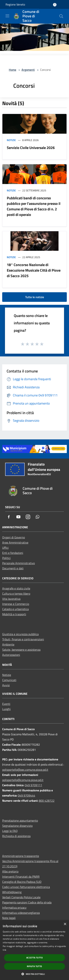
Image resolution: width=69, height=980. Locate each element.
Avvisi (6, 685)
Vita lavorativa (11, 599)
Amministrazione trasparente (21, 856)
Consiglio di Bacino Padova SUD (22, 882)
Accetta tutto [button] (34, 958)
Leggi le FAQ (10, 831)
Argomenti (28, 70)
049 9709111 (33, 785)
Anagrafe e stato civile (16, 588)
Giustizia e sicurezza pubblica (20, 634)
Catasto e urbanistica (15, 609)
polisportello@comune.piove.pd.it (23, 780)
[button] (34, 974)
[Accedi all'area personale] (55, 5)
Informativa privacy (14, 908)
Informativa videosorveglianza (21, 913)
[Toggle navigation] (7, 16)
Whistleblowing (12, 892)
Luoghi (6, 709)
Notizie (11, 140)
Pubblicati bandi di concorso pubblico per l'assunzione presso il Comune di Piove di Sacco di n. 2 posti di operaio (34, 206)
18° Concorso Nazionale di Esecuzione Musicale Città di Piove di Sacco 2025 (34, 270)
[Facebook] (9, 517)
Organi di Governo (14, 537)
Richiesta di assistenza (16, 836)
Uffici (5, 548)
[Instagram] (28, 517)
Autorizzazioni (11, 655)
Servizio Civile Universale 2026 (31, 148)
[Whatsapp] (38, 517)
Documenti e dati (13, 568)
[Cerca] (61, 16)
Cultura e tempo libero (16, 594)
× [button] (65, 924)
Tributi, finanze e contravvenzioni (23, 639)
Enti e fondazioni (13, 553)
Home (13, 70)
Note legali (9, 918)
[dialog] (34, 950)
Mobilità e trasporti (14, 614)
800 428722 (47, 801)
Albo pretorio (10, 871)
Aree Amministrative (15, 542)
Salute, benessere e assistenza (21, 650)
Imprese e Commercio (16, 604)
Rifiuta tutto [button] (34, 966)
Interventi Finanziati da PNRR (21, 877)
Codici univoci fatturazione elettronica (26, 887)
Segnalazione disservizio (17, 826)
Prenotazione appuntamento (20, 821)
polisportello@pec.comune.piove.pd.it (25, 770)
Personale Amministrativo (18, 563)
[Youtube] (18, 517)
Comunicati (9, 680)
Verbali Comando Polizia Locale (21, 897)
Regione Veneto (15, 4)
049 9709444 (26, 795)
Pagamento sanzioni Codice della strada (27, 902)
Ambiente (8, 644)
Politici (6, 558)
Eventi (6, 704)
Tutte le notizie (35, 297)
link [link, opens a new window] (5, 950)
